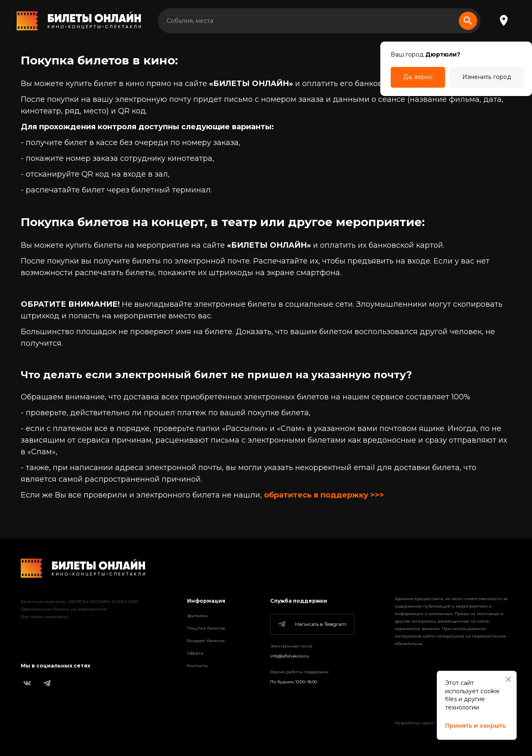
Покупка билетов (206, 628)
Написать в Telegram (312, 624)
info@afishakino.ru (289, 656)
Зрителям (197, 616)
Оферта (195, 653)
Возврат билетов (206, 641)
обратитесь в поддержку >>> (324, 495)
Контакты (197, 666)
